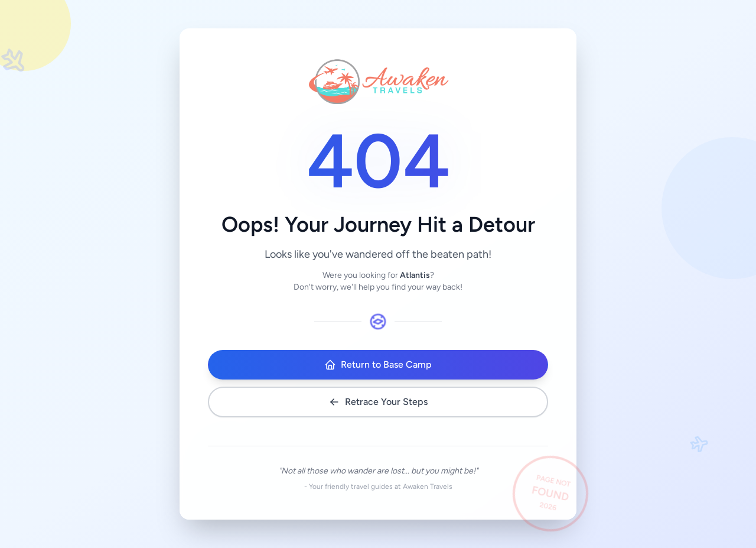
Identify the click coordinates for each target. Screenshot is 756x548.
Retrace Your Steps (378, 402)
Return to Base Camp (378, 365)
